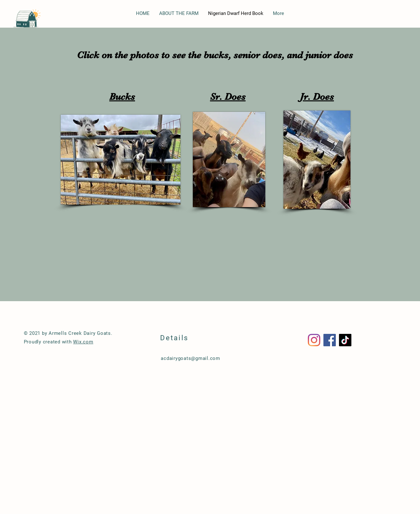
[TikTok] (345, 340)
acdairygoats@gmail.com (190, 358)
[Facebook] (330, 340)
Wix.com (83, 342)
